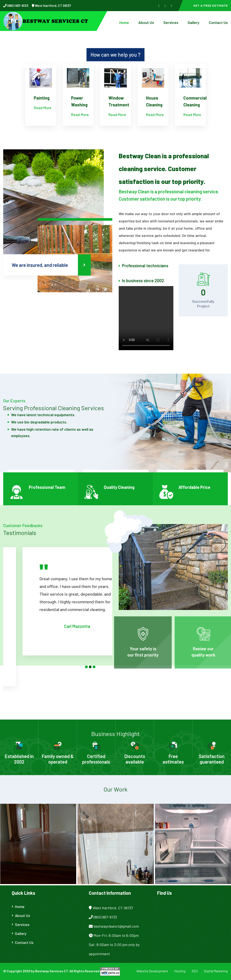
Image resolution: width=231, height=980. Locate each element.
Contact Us (218, 22)
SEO (195, 971)
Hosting (180, 971)
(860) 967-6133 (17, 6)
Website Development (152, 971)
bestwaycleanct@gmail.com (116, 926)
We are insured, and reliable (51, 265)
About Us (146, 22)
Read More (43, 108)
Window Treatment (119, 101)
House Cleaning (154, 101)
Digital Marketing (216, 971)
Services (171, 22)
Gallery (194, 22)
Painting (42, 98)
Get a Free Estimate (211, 5)
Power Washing (79, 101)
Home (124, 22)
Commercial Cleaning (195, 101)
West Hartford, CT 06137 (53, 6)
